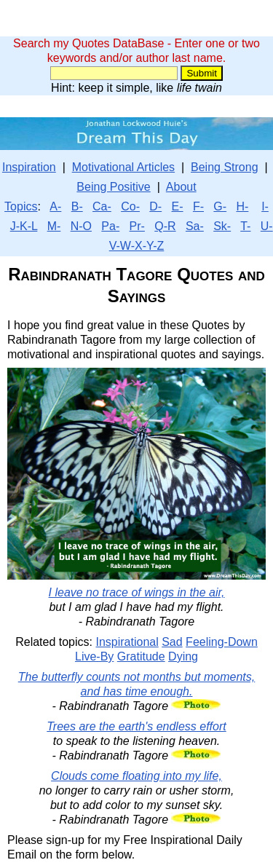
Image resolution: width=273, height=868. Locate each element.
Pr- (137, 226)
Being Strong (225, 167)
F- (198, 206)
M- (54, 226)
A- (55, 206)
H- (242, 206)
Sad (172, 642)
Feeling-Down (222, 642)
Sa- (195, 226)
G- (220, 206)
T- (245, 226)
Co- (130, 206)
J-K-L (24, 226)
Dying (183, 656)
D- (155, 206)
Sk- (222, 226)
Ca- (102, 206)
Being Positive (113, 187)
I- (265, 206)
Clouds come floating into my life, (136, 776)
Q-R (165, 226)
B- (77, 206)
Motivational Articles (123, 167)
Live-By (94, 656)
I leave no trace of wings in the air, (137, 592)
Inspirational (127, 642)
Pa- (110, 226)
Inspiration (29, 167)
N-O (81, 226)
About (181, 187)
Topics (21, 206)
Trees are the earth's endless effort (136, 726)
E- (178, 206)
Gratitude (141, 656)
